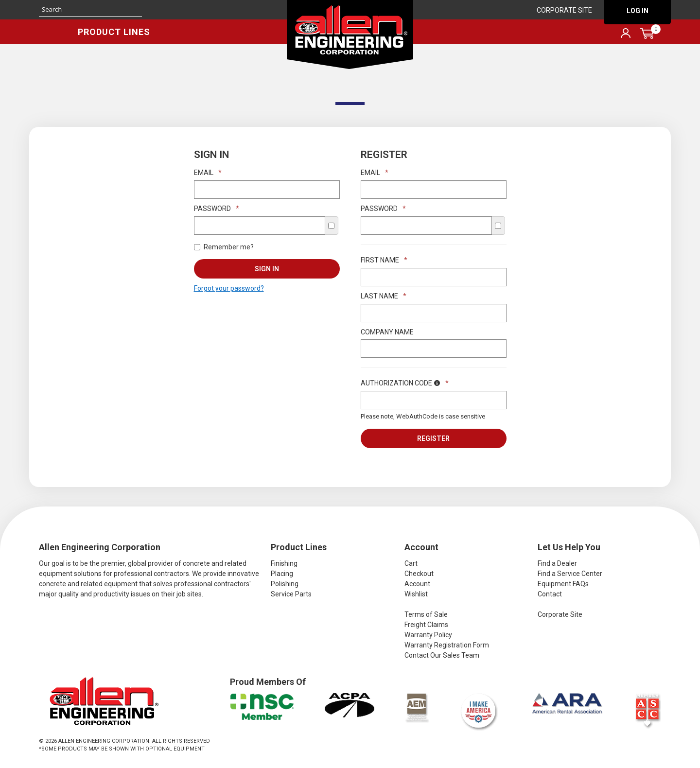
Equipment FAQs (563, 584)
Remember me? (224, 247)
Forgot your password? (229, 288)
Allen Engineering (350, 35)
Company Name (387, 332)
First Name (384, 260)
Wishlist (416, 594)
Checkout (419, 574)
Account (417, 584)
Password (217, 209)
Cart (411, 563)
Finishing (284, 563)
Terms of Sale (426, 614)
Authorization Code (405, 383)
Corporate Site (564, 10)
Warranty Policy (428, 635)
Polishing (285, 584)
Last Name (384, 296)
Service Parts (291, 594)
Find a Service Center (570, 574)
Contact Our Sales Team (442, 655)
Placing (282, 574)
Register (433, 438)
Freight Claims (426, 625)
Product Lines (114, 32)
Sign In (267, 269)
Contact (550, 594)
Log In (638, 11)
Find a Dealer (557, 563)
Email (208, 173)
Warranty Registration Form (447, 645)
